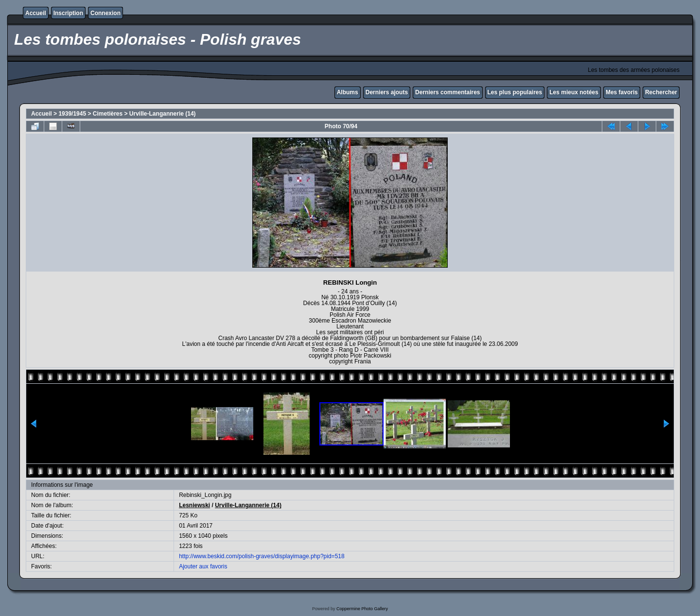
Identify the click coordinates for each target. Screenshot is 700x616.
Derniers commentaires (447, 92)
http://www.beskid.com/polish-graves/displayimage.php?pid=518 (262, 556)
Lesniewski (194, 505)
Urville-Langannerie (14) (163, 114)
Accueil (36, 13)
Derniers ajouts (387, 92)
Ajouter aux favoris (203, 566)
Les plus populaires (515, 92)
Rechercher (661, 92)
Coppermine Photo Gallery (362, 609)
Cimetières (108, 114)
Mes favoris (622, 92)
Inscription (68, 13)
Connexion (105, 13)
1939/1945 (72, 114)
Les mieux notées (574, 92)
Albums (348, 92)
